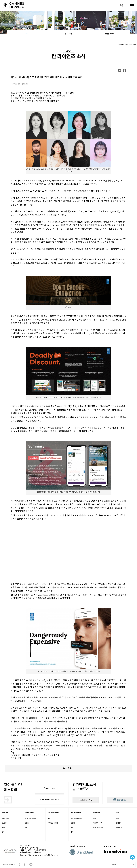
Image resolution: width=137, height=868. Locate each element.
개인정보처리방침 (40, 850)
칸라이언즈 (5, 813)
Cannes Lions (50, 788)
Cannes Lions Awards (50, 799)
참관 (3, 832)
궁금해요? (110, 34)
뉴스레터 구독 (86, 800)
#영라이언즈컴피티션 (20, 755)
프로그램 (5, 823)
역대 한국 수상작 (98, 823)
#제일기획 (55, 755)
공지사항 (68, 34)
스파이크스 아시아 (75, 813)
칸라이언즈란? (6, 818)
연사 (26, 828)
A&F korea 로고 (10, 851)
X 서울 (114, 864)
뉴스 (27, 34)
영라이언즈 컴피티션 (53, 813)
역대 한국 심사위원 (98, 828)
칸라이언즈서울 (29, 813)
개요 (49, 818)
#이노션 (46, 755)
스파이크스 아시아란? (76, 818)
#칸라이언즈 (36, 755)
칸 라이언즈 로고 (13, 6)
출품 (3, 828)
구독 (121, 6)
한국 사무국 (96, 813)
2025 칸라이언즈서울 (31, 818)
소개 (94, 818)
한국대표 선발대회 (53, 823)
